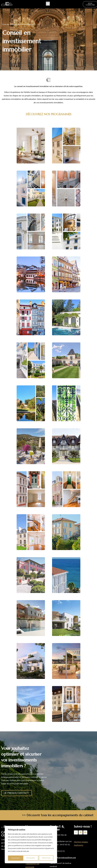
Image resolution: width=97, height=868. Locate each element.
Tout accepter (46, 858)
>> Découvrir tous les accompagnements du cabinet (58, 816)
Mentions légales (81, 843)
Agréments (79, 846)
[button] (48, 4)
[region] (31, 845)
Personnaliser (15, 858)
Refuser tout (31, 858)
